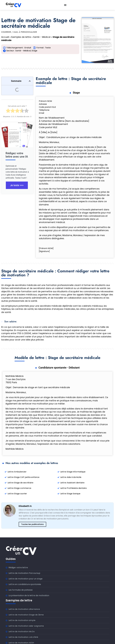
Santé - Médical (42, 37)
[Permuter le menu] (65, 5)
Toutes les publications (32, 524)
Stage (34, 51)
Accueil (5, 37)
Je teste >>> (17, 185)
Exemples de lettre (21, 37)
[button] (30, 81)
